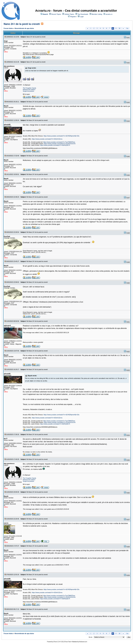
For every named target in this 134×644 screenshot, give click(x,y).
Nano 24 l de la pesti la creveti (22, 24)
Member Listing (97, 14)
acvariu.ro (109, 14)
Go (127, 28)
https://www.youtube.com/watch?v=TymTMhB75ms (59, 142)
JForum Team (68, 642)
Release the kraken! (29, 90)
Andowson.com (83, 642)
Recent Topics (56, 14)
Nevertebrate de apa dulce (24, 28)
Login (82, 17)
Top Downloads (83, 14)
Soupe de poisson (28, 91)
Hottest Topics (69, 14)
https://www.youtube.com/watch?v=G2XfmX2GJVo (60, 144)
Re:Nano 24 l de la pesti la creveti (37, 102)
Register (73, 17)
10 (120, 28)
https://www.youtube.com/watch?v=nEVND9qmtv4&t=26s (61, 136)
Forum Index (8, 28)
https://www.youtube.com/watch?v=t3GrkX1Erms (47, 139)
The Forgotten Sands (29, 88)
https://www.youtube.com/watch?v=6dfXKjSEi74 (55, 145)
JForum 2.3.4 (57, 642)
